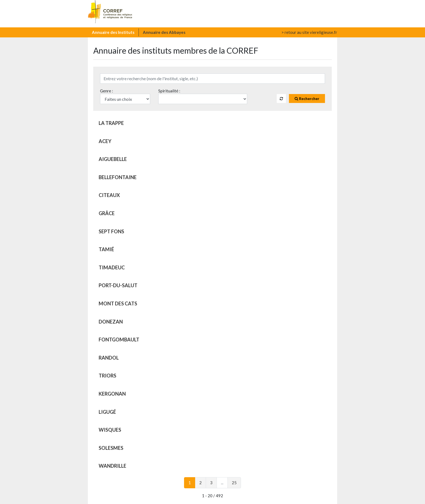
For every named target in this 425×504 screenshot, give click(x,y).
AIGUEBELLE (113, 159)
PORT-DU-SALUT (118, 285)
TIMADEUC (112, 267)
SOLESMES (111, 448)
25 (234, 483)
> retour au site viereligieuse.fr (309, 32)
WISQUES (110, 430)
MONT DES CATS (118, 303)
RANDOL (109, 358)
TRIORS (107, 376)
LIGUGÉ (107, 412)
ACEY (105, 141)
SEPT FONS (111, 231)
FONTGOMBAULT (119, 340)
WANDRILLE (112, 466)
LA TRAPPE (111, 123)
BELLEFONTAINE (118, 177)
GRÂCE (107, 213)
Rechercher (307, 98)
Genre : (107, 91)
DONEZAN (111, 322)
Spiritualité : (169, 91)
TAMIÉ (106, 249)
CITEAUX (109, 195)
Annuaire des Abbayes (164, 32)
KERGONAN (112, 394)
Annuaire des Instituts (113, 32)
